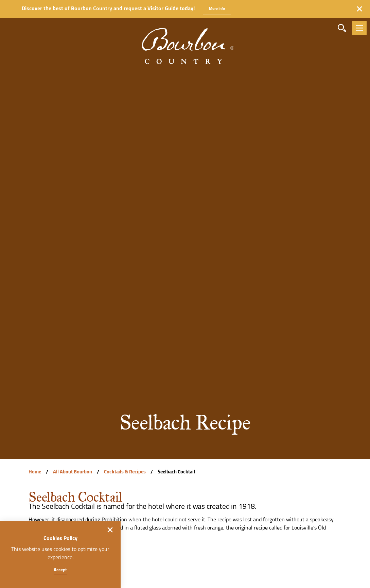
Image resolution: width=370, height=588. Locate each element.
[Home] (185, 36)
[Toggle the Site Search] (342, 28)
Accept (60, 570)
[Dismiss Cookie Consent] (110, 530)
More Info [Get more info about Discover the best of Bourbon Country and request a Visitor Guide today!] (217, 9)
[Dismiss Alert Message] (359, 9)
